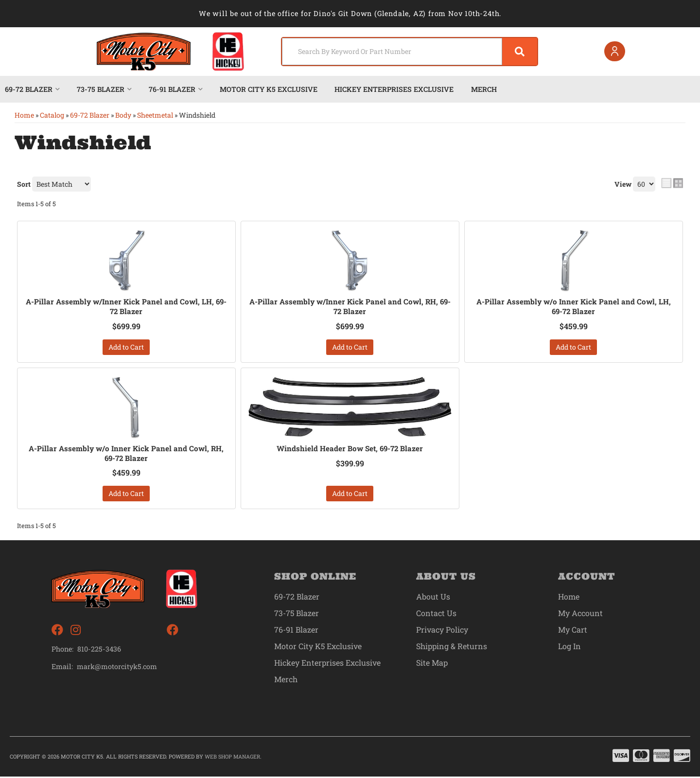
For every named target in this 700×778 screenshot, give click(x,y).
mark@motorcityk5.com (117, 668)
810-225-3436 (99, 650)
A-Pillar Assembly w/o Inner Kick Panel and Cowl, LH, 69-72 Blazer (573, 307)
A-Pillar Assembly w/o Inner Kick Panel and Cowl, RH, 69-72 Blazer (126, 454)
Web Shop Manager (233, 758)
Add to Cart (126, 347)
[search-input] (385, 52)
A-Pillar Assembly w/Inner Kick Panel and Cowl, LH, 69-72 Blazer (126, 307)
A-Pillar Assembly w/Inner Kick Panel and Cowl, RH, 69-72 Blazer (350, 307)
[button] (405, 52)
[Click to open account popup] (613, 52)
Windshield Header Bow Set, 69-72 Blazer (350, 449)
